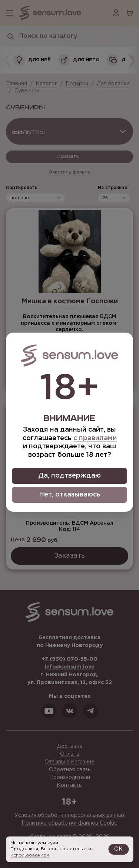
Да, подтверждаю (69, 476)
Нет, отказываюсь (70, 495)
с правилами (95, 438)
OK (118, 849)
